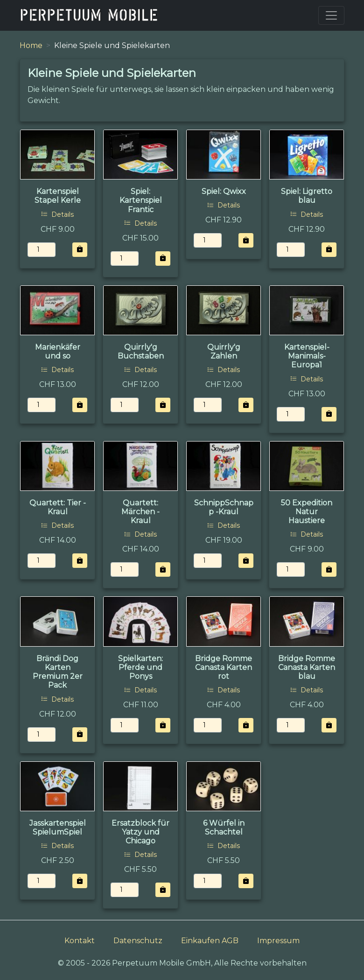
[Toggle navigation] (331, 15)
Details (57, 214)
